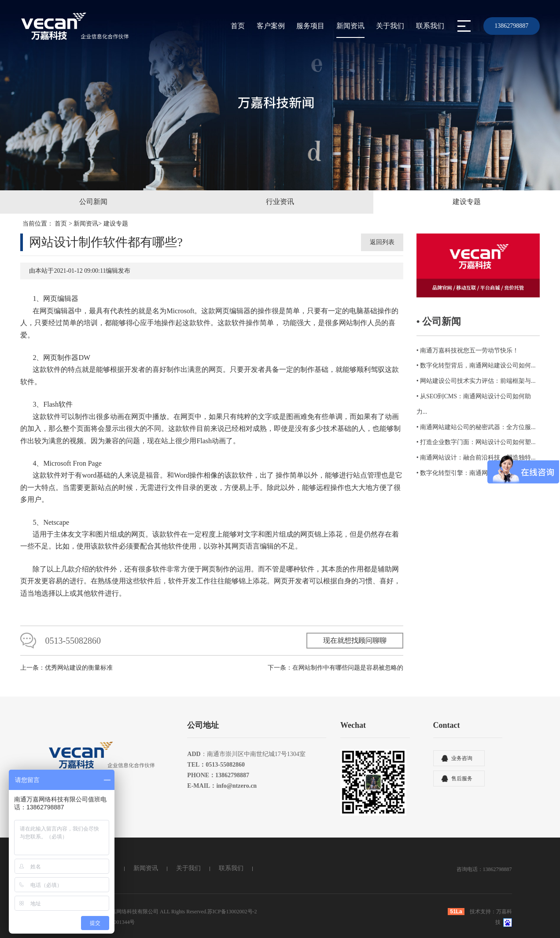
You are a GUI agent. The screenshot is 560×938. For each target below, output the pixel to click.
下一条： (335, 668)
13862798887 (511, 26)
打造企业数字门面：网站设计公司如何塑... (478, 442)
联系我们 (430, 26)
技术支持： (483, 912)
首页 (238, 26)
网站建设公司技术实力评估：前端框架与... (478, 381)
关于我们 (390, 26)
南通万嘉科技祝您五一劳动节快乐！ (469, 350)
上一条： (66, 668)
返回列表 (382, 242)
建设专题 (116, 224)
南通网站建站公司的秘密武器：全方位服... (478, 427)
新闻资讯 (350, 26)
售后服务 (462, 779)
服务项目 (310, 26)
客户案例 (271, 26)
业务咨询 (462, 758)
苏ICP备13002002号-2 (232, 912)
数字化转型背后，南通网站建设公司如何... (478, 365)
